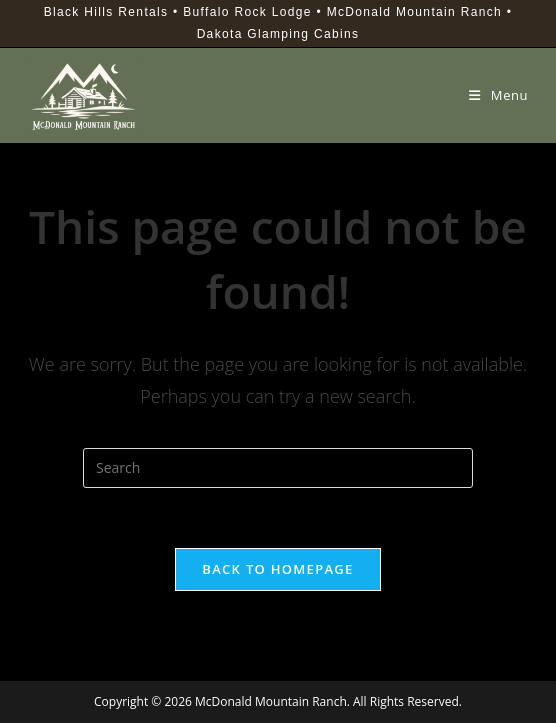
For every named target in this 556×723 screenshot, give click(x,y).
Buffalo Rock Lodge (247, 12)
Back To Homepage (277, 569)
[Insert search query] (278, 468)
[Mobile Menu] (498, 95)
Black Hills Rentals (106, 12)
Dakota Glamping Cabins (278, 34)
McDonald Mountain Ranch (414, 12)
